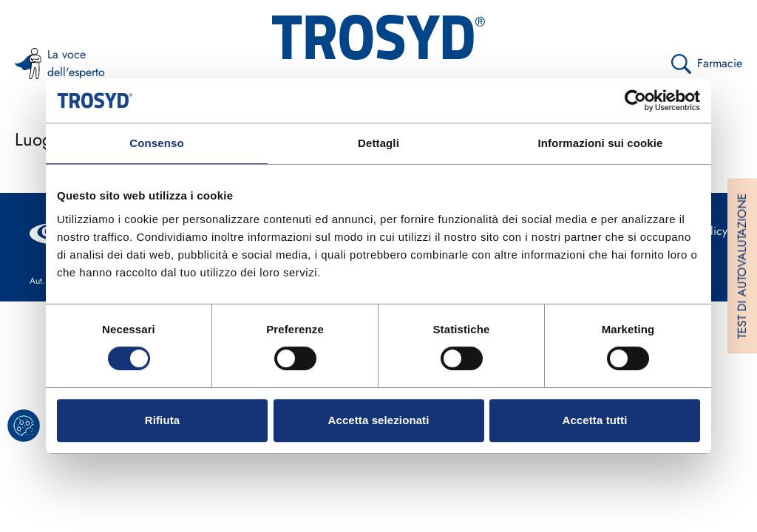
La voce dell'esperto (54, 63)
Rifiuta (162, 420)
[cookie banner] (24, 426)
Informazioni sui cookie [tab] (601, 143)
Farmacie (707, 64)
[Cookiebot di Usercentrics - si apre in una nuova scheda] (635, 100)
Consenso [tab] (156, 143)
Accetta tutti (595, 420)
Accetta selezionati (379, 420)
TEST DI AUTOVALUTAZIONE (742, 266)
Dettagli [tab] (378, 143)
